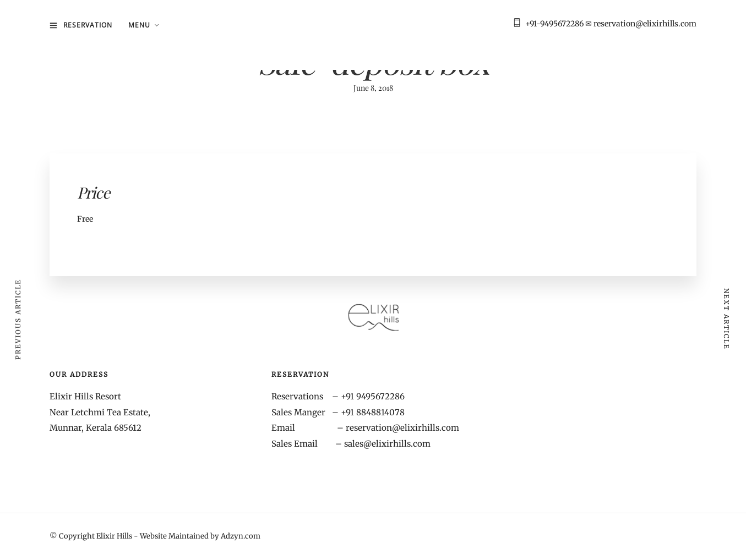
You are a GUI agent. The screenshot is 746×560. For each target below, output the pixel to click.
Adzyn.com (241, 536)
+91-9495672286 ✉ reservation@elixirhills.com (611, 24)
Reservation (88, 25)
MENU (139, 25)
